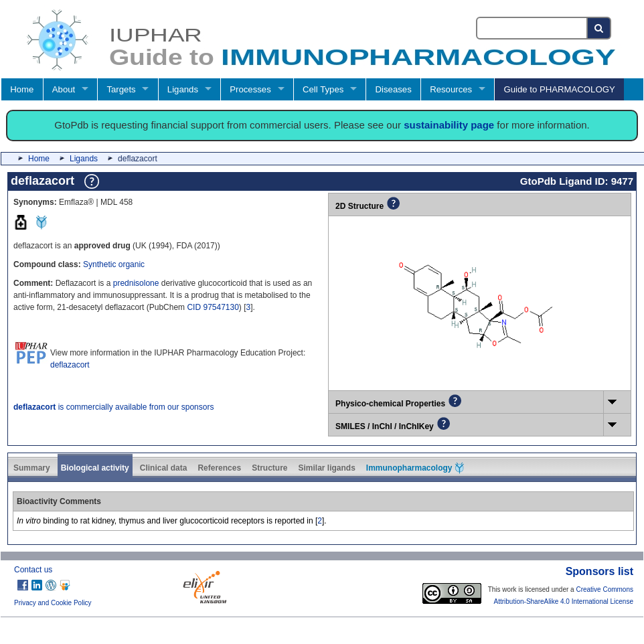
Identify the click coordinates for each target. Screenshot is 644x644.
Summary (32, 468)
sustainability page (449, 125)
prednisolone (136, 283)
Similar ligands (326, 468)
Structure (269, 468)
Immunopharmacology (415, 468)
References (219, 468)
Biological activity (95, 468)
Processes (250, 89)
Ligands (183, 89)
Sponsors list (599, 571)
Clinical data (164, 468)
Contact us (33, 570)
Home (22, 89)
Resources (451, 89)
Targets (121, 89)
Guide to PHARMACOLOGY (559, 89)
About (64, 89)
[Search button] (599, 28)
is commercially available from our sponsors (113, 407)
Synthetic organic (114, 264)
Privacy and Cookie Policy (53, 603)
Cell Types (323, 89)
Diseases (394, 89)
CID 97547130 (213, 307)
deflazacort (70, 365)
